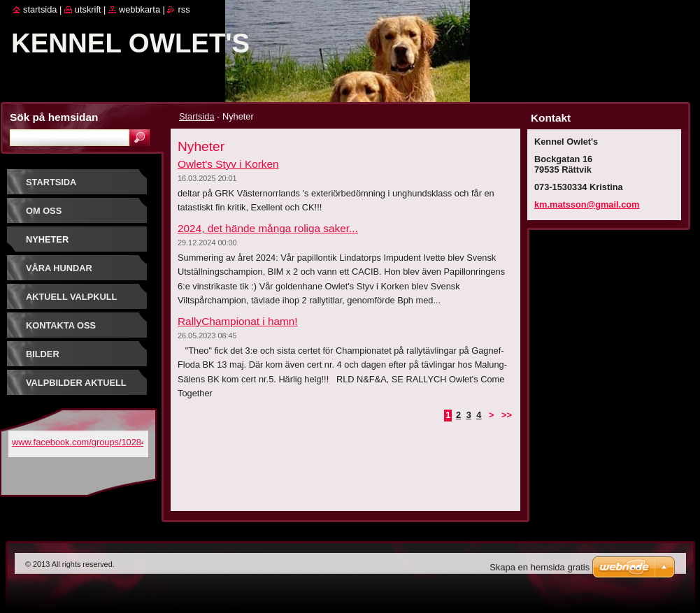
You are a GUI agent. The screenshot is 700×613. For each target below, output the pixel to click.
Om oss (44, 211)
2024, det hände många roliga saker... (268, 228)
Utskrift (88, 9)
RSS (184, 9)
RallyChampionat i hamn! (238, 321)
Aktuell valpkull (71, 297)
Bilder (43, 354)
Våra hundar (59, 268)
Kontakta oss (61, 325)
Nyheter (47, 239)
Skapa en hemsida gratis (540, 567)
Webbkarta (140, 9)
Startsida (197, 116)
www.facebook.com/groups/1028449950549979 (106, 442)
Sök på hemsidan (54, 117)
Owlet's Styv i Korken (228, 164)
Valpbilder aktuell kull (76, 388)
